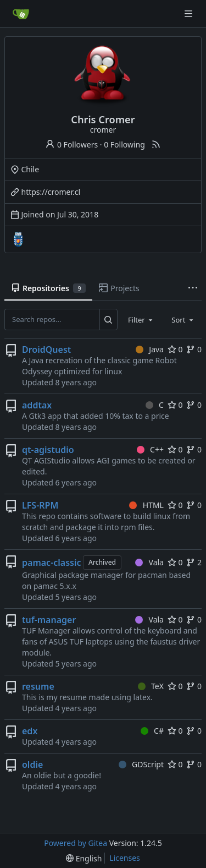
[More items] (193, 288)
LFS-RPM (40, 505)
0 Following (124, 144)
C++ (150, 449)
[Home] (21, 14)
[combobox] (141, 319)
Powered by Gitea (76, 843)
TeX (151, 686)
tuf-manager (49, 620)
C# (152, 731)
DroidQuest (46, 350)
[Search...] (108, 319)
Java (150, 349)
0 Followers (71, 144)
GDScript (141, 764)
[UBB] (18, 239)
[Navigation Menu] (190, 13)
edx (30, 731)
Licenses (125, 858)
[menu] (84, 858)
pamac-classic (52, 563)
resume (38, 686)
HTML (146, 505)
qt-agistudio (48, 450)
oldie (32, 765)
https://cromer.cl (51, 192)
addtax (37, 405)
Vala (149, 562)
